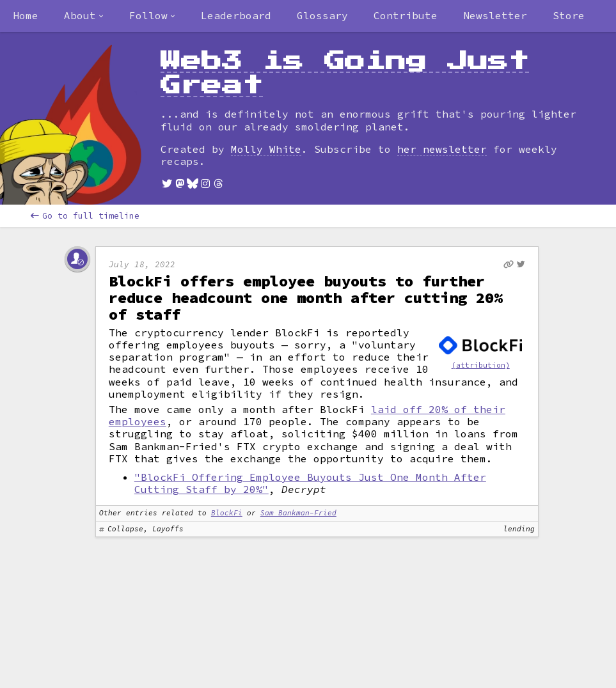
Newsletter (495, 15)
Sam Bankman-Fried (298, 513)
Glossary (322, 15)
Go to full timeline (85, 216)
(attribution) (481, 365)
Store (569, 15)
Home (26, 15)
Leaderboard (236, 15)
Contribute (406, 15)
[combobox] (84, 16)
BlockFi (227, 513)
